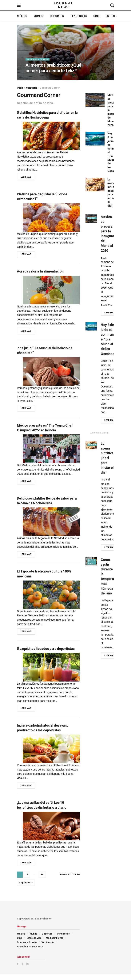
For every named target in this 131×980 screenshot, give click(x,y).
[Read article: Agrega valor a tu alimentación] (51, 291)
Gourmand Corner (38, 61)
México (22, 16)
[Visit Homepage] (64, 5)
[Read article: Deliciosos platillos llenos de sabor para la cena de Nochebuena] (51, 525)
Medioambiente (55, 944)
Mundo (39, 16)
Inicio (20, 88)
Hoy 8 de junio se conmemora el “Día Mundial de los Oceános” (110, 339)
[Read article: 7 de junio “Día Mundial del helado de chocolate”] (51, 373)
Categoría (31, 88)
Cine (96, 16)
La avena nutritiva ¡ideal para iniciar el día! (107, 458)
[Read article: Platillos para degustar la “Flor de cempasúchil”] (51, 218)
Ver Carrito (48, 948)
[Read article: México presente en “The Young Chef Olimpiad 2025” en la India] (51, 451)
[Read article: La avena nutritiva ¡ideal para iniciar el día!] (95, 185)
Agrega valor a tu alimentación (40, 272)
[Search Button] (112, 5)
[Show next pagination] (26, 888)
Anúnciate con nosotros (30, 952)
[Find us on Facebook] (18, 969)
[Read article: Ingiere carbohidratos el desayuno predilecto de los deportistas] (51, 753)
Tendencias (79, 16)
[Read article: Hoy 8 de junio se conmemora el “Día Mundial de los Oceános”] (95, 139)
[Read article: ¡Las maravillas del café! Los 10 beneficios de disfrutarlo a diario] (51, 831)
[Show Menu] (19, 5)
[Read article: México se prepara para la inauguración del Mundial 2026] (95, 100)
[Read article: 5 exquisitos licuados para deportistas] (51, 671)
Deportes (57, 16)
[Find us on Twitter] (22, 969)
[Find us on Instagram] (28, 969)
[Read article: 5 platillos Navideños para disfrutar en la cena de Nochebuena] (51, 136)
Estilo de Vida (116, 16)
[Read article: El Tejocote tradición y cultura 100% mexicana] (51, 598)
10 (42, 880)
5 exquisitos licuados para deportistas (46, 652)
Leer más (28, 177)
